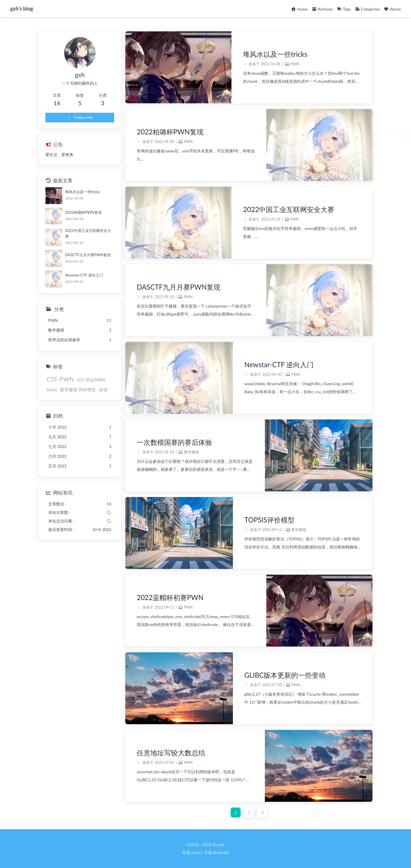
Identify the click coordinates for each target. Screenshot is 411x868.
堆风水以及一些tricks (275, 54)
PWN (295, 64)
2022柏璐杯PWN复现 (170, 132)
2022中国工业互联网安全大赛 (289, 209)
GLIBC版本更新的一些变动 (285, 675)
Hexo (196, 852)
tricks (52, 389)
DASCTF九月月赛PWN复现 (179, 287)
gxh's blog (22, 9)
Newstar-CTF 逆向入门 (279, 365)
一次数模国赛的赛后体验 (174, 442)
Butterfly (221, 852)
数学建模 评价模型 (78, 389)
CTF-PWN (60, 379)
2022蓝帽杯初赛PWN (170, 597)
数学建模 (192, 452)
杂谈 (103, 389)
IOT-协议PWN (91, 380)
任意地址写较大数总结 (171, 753)
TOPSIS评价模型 (269, 520)
